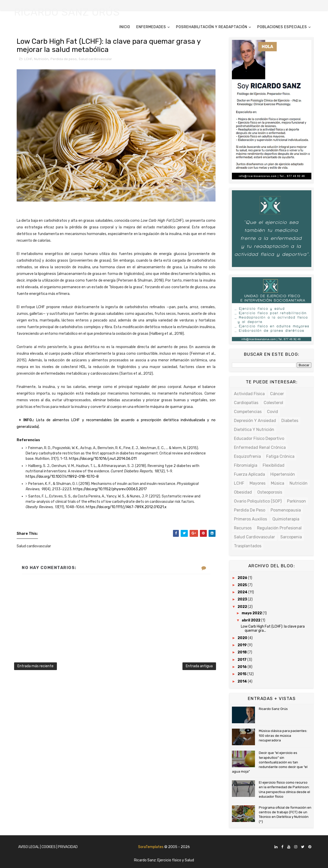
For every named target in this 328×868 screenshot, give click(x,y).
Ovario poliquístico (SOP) (258, 501)
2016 (243, 667)
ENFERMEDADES (151, 27)
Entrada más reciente (35, 666)
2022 (243, 607)
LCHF (28, 59)
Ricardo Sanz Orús (273, 709)
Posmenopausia (286, 510)
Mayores (258, 483)
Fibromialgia (246, 465)
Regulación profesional (279, 528)
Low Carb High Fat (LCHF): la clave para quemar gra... (273, 629)
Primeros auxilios (250, 519)
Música (278, 483)
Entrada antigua (199, 666)
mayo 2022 (252, 613)
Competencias (248, 412)
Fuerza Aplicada (249, 474)
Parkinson (296, 501)
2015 (242, 674)
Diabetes (290, 421)
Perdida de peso (64, 59)
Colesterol (273, 403)
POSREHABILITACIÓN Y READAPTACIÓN (212, 27)
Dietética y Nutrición (254, 430)
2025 (243, 585)
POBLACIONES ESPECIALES (282, 27)
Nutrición (41, 59)
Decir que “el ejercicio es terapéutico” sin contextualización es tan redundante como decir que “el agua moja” (270, 762)
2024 (243, 592)
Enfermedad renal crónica (260, 447)
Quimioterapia (286, 519)
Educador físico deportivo (259, 438)
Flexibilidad (274, 465)
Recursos (243, 528)
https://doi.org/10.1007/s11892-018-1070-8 (62, 477)
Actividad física (249, 394)
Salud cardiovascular (95, 59)
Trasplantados (248, 546)
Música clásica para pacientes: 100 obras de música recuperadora (283, 735)
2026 (243, 578)
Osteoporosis (270, 492)
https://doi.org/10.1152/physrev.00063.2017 (110, 489)
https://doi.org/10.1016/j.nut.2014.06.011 (103, 459)
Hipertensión (283, 474)
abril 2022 (251, 620)
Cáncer (277, 394)
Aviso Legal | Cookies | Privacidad (48, 847)
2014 (243, 681)
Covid (273, 412)
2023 (243, 599)
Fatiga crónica (280, 456)
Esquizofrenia (247, 456)
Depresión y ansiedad (255, 421)
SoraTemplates (151, 847)
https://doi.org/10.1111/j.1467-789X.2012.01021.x (126, 507)
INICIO (125, 27)
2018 (243, 652)
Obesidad (243, 492)
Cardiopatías (246, 403)
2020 (243, 638)
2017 (242, 660)
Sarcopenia (291, 537)
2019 (243, 645)
